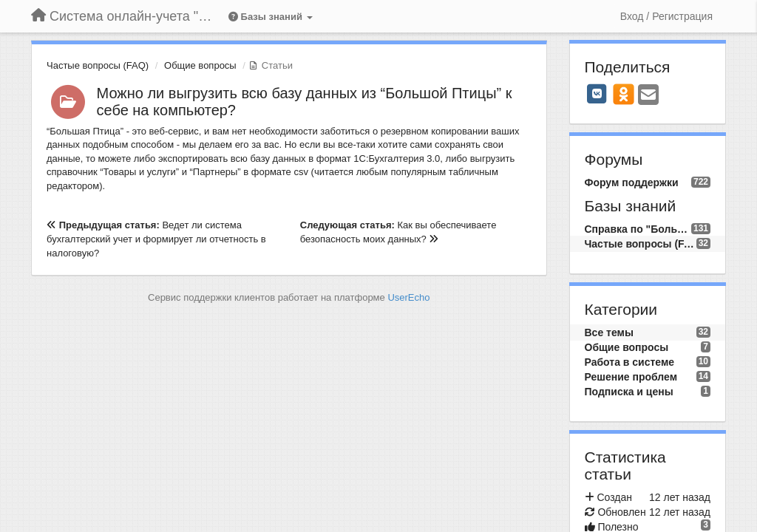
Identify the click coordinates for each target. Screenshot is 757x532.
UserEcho (408, 297)
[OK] (624, 94)
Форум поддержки (632, 183)
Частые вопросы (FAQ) (98, 65)
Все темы (609, 332)
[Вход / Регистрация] (666, 16)
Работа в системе (630, 362)
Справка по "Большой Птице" (638, 229)
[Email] (648, 96)
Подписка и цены (629, 392)
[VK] (597, 94)
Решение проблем (631, 377)
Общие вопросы (200, 65)
